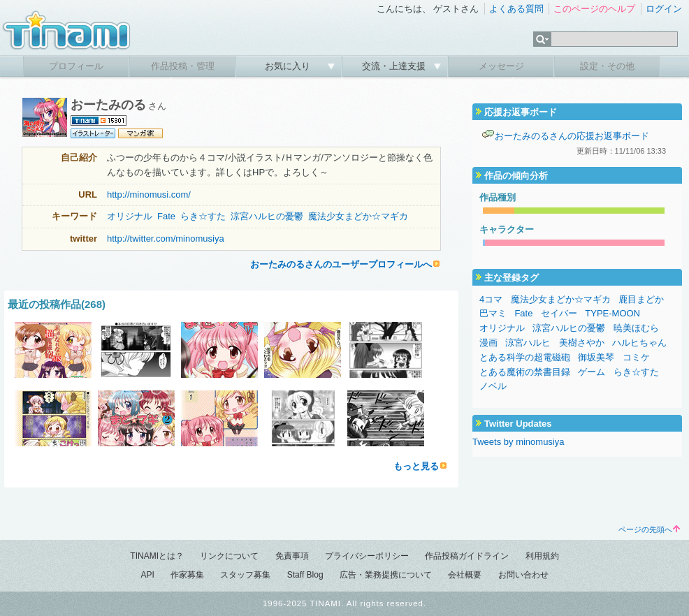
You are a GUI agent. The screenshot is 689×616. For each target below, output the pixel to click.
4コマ (491, 299)
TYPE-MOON (612, 313)
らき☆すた (203, 216)
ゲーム (592, 372)
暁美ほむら (636, 328)
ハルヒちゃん (639, 343)
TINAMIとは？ (157, 556)
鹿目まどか (641, 299)
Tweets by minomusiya (518, 442)
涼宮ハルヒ (528, 343)
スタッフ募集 (245, 575)
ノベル (493, 386)
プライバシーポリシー (367, 556)
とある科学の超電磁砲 (525, 357)
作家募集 (187, 575)
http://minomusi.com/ (149, 195)
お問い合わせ (523, 575)
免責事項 (292, 556)
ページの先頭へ (649, 529)
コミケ (636, 357)
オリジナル (130, 216)
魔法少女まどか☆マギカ (358, 216)
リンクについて (229, 556)
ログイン (664, 9)
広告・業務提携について (386, 575)
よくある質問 (516, 9)
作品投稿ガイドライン (467, 556)
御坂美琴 (596, 357)
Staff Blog (305, 575)
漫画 (488, 343)
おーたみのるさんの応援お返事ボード (572, 136)
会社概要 (465, 575)
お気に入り (289, 66)
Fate (166, 216)
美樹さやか (582, 343)
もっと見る (416, 466)
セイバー (559, 313)
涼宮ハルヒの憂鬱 (267, 216)
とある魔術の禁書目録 (525, 372)
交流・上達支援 (395, 66)
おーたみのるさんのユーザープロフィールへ (341, 264)
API (147, 575)
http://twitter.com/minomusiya (166, 239)
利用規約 (542, 556)
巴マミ (493, 313)
